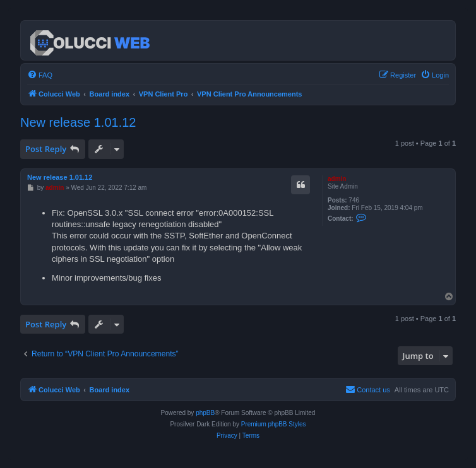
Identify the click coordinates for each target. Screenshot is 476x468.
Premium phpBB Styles (274, 424)
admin (337, 179)
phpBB (205, 413)
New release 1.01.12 (78, 122)
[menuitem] (40, 75)
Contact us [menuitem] (368, 389)
